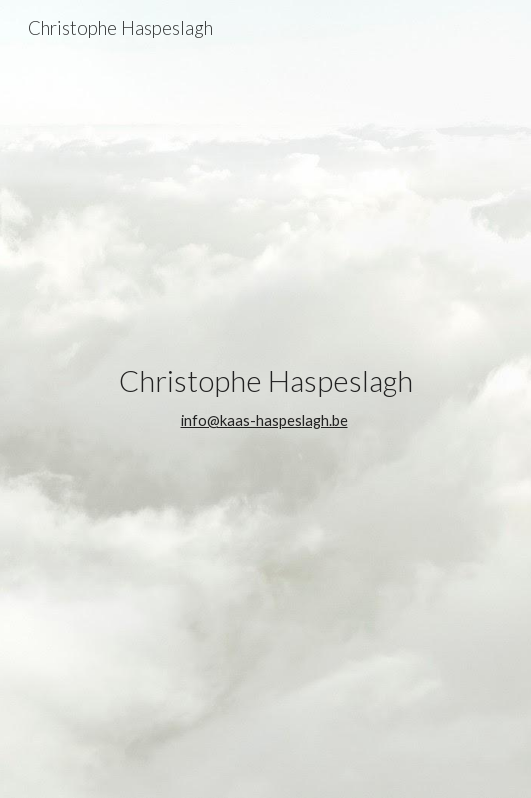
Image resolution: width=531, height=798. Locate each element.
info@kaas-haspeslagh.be (264, 420)
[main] (265, 399)
